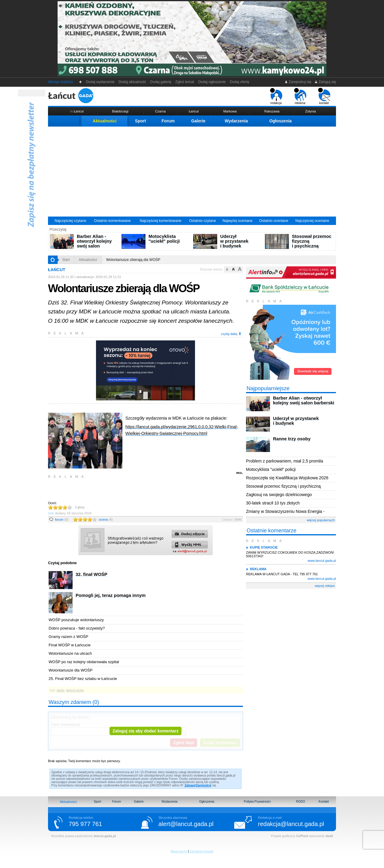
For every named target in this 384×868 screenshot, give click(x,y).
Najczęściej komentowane (161, 221)
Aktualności (105, 121)
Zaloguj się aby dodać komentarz (145, 731)
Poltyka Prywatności (257, 802)
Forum (168, 121)
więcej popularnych (321, 520)
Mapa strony (179, 851)
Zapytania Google (201, 851)
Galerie (198, 121)
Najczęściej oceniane (312, 221)
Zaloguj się (325, 82)
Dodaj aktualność (132, 82)
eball (329, 836)
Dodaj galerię (161, 82)
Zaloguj (190, 785)
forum (62, 519)
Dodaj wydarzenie (100, 82)
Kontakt (324, 802)
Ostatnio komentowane (112, 221)
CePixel (302, 836)
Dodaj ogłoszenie (212, 82)
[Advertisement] (192, 172)
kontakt (324, 96)
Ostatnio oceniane (274, 221)
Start (66, 260)
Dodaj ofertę (240, 82)
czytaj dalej (231, 334)
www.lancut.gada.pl (322, 561)
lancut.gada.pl (105, 836)
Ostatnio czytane (202, 221)
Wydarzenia (236, 121)
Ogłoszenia (281, 121)
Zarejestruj (204, 785)
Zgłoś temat (185, 82)
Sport (141, 121)
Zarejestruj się (298, 82)
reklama (300, 96)
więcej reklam (325, 586)
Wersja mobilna (60, 82)
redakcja (276, 96)
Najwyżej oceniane (237, 221)
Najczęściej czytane (70, 221)
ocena (106, 519)
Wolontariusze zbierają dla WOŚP (133, 260)
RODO (301, 802)
